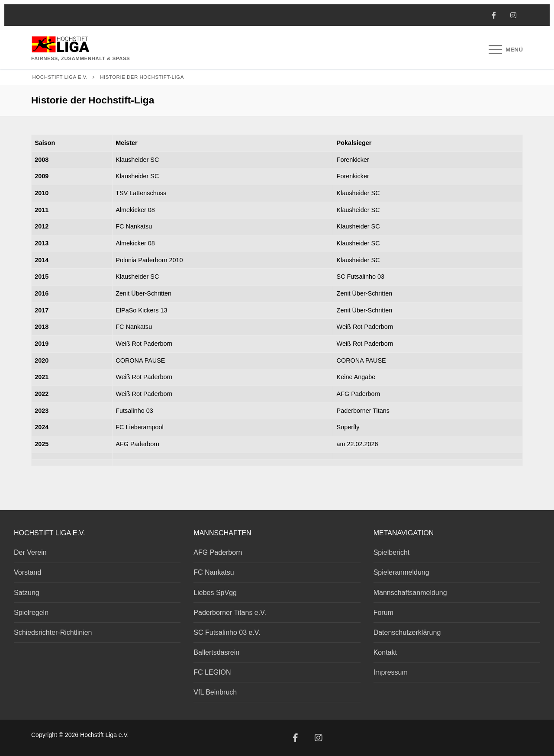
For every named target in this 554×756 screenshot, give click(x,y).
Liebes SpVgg (215, 593)
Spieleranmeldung (401, 572)
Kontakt (385, 652)
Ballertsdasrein (216, 652)
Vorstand (27, 572)
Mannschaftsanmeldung (410, 593)
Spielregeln (31, 613)
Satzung (27, 593)
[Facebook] (494, 15)
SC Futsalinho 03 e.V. (227, 632)
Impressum (391, 672)
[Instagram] (513, 15)
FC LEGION (212, 672)
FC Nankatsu (214, 572)
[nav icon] (506, 50)
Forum (383, 613)
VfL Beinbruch (215, 692)
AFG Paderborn (218, 552)
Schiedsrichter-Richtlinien (53, 632)
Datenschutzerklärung (407, 632)
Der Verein (30, 552)
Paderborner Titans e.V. (230, 613)
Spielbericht (392, 552)
